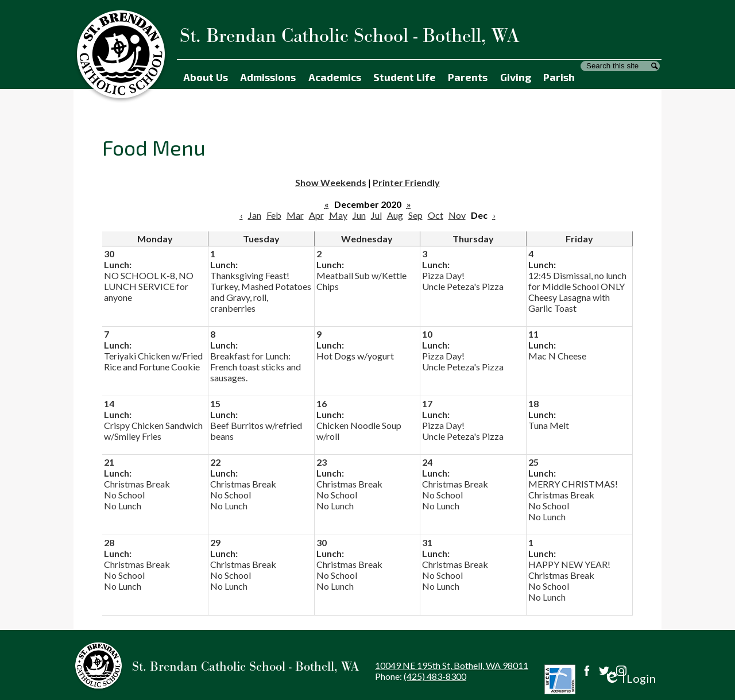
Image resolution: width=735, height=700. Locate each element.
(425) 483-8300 (435, 676)
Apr (316, 215)
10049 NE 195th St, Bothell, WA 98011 (452, 665)
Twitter (604, 671)
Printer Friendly (406, 182)
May (338, 215)
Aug (395, 215)
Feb (274, 215)
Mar (295, 215)
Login (630, 678)
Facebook (587, 671)
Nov (457, 215)
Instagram (621, 671)
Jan (255, 215)
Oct (436, 215)
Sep (415, 215)
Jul (376, 215)
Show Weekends (331, 182)
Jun (359, 215)
